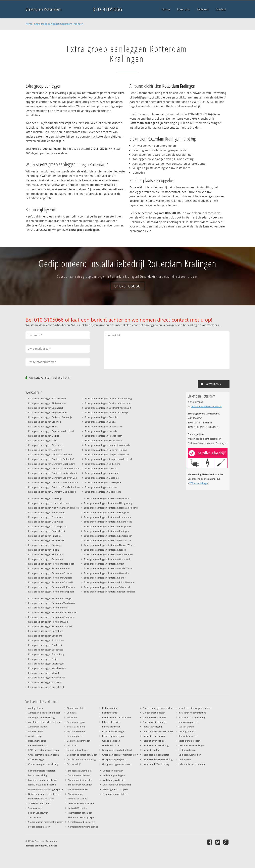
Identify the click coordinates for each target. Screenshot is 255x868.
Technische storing (78, 799)
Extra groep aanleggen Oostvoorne (46, 517)
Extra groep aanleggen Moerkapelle (103, 482)
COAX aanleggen (37, 759)
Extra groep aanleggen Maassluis (102, 478)
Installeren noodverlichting (192, 713)
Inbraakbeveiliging (152, 727)
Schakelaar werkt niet (39, 803)
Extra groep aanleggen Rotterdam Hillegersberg (108, 503)
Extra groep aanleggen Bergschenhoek (48, 412)
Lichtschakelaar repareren (192, 764)
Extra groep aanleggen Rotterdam (46, 559)
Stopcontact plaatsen (39, 827)
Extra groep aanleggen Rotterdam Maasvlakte (107, 540)
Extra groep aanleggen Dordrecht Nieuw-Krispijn (53, 482)
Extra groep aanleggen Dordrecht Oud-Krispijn (52, 492)
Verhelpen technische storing (83, 827)
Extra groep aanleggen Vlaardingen (46, 664)
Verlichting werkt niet (114, 780)
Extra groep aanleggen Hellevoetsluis (104, 440)
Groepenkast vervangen (155, 722)
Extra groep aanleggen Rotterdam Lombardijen (108, 536)
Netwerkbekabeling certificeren (44, 794)
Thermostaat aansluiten (80, 813)
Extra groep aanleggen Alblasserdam (47, 403)
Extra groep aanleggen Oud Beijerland (48, 526)
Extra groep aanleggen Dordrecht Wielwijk (107, 412)
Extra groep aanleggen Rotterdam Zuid (48, 622)
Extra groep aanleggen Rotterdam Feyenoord (107, 498)
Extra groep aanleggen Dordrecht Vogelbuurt (108, 408)
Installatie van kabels (154, 741)
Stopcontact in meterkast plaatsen (46, 822)
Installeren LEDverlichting (156, 764)
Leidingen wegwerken (190, 755)
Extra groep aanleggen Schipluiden (46, 640)
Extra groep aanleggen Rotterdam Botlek (49, 568)
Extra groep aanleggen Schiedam (45, 636)
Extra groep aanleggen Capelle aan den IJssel (51, 431)
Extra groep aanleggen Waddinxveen (47, 668)
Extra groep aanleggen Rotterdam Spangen (50, 598)
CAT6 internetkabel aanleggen (44, 755)
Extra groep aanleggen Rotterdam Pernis (105, 578)
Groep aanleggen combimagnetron (120, 755)
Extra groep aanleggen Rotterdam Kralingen (59, 24)
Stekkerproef (35, 817)
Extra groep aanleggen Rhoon (44, 550)
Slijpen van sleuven (38, 813)
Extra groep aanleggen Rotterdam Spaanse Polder (110, 592)
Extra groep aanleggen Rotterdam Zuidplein (51, 626)
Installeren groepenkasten (156, 755)
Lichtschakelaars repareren (42, 771)
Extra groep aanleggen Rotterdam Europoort (51, 592)
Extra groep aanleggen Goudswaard (103, 427)
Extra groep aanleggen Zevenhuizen (47, 678)
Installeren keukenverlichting (158, 759)
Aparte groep (35, 736)
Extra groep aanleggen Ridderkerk (46, 554)
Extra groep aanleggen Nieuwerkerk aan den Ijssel (54, 508)
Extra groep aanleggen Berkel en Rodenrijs (50, 417)
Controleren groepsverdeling (43, 764)
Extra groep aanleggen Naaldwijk (45, 498)
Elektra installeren (76, 731)
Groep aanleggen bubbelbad (117, 750)
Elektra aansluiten (76, 727)
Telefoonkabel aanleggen (81, 803)
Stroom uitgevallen (78, 789)
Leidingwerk (185, 759)
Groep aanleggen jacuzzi (115, 759)
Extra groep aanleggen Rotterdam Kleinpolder (108, 526)
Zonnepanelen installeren (116, 794)
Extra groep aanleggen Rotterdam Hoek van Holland (111, 508)
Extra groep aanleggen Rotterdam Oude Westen (109, 568)
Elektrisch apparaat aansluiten (82, 755)
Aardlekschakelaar (38, 727)
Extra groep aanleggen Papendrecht (47, 531)
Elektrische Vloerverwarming (81, 759)
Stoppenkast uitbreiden (80, 780)
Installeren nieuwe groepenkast (195, 708)
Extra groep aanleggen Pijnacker (45, 536)
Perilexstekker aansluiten (41, 799)
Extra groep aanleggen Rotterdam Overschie (107, 573)
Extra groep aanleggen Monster (101, 487)
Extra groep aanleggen (114, 731)
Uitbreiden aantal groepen (82, 817)
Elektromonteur (110, 708)
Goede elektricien (111, 745)
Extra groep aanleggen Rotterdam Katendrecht (108, 522)
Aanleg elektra (36, 708)
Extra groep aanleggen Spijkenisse (46, 650)
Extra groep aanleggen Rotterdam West (48, 608)
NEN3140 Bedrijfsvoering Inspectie (46, 789)
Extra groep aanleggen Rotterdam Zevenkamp (52, 617)
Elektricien (72, 745)
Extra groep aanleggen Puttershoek (46, 540)
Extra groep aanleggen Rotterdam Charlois (50, 578)
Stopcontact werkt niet (80, 771)
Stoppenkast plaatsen (79, 775)
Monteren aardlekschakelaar (43, 780)
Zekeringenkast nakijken (115, 789)
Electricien (72, 717)
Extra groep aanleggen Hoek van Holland (106, 450)
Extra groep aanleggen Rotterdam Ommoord (107, 559)
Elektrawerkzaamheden (78, 741)
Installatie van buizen (154, 736)
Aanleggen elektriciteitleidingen (44, 713)
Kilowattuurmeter (188, 736)
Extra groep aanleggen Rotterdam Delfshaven (52, 587)
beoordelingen (199, 483)
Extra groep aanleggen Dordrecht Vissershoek (108, 403)
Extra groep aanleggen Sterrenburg (46, 654)
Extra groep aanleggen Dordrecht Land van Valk (53, 478)
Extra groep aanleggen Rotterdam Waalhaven (51, 603)
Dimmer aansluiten (76, 708)
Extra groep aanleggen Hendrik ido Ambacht (108, 445)
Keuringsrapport (187, 731)
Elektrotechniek (110, 713)
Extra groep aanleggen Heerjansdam (104, 436)
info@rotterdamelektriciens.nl (206, 406)
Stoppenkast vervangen (80, 785)
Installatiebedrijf (151, 750)
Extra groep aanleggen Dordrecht (45, 450)
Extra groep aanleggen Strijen (43, 659)
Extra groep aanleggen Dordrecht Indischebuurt (53, 473)
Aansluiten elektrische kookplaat (45, 722)
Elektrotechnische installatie (117, 717)
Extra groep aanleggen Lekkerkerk (102, 464)
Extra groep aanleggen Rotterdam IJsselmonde (108, 517)
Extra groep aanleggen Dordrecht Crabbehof (51, 459)
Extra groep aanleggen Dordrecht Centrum (50, 454)
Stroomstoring (76, 794)
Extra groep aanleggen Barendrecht (46, 408)
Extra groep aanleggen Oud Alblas (46, 522)
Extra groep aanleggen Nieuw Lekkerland (49, 503)
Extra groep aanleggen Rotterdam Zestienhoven (53, 612)
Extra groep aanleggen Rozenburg (46, 631)
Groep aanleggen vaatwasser (117, 764)
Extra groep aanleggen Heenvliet (102, 431)
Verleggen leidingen (113, 771)
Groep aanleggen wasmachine (158, 708)
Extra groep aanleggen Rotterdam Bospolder (51, 564)
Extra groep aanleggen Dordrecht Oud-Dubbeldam (54, 487)
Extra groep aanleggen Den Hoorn (46, 445)
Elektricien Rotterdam (44, 9)
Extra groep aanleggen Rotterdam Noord (105, 550)
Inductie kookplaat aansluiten (158, 731)
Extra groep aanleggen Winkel (44, 673)
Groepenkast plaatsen (154, 713)
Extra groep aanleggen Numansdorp (47, 512)
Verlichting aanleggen (114, 775)
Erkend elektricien (111, 727)
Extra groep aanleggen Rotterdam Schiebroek (107, 587)
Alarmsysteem (35, 731)
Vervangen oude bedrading (117, 785)
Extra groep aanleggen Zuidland (45, 682)
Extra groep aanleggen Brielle (43, 427)
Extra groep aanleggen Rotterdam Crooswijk (51, 582)
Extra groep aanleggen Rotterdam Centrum (50, 573)
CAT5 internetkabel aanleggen (44, 750)
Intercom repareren (188, 722)
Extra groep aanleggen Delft (43, 440)
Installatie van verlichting (156, 745)
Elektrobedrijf (74, 764)
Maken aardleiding (38, 775)
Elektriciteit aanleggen (78, 750)
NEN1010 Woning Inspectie (42, 785)
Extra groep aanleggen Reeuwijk (45, 545)
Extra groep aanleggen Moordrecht (103, 492)
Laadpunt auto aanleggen (192, 745)
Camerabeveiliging (38, 745)
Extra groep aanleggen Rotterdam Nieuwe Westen (110, 545)
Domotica (72, 713)
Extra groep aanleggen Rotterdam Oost (104, 564)
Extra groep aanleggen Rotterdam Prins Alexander (110, 582)
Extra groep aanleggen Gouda (100, 422)
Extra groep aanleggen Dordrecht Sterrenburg (108, 398)
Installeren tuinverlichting (192, 717)
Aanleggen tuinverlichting (41, 717)
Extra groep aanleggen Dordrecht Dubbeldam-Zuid (54, 468)
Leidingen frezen (187, 750)
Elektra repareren (75, 736)
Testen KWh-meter (77, 808)
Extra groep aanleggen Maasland (102, 473)
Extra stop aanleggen (113, 736)
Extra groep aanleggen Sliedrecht (45, 645)
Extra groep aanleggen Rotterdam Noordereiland (109, 554)
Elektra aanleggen (76, 722)
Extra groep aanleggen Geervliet (101, 417)
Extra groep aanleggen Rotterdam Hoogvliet (107, 512)
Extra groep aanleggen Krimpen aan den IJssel (108, 459)
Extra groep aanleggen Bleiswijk (45, 422)
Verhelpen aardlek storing (81, 822)
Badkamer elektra (37, 741)
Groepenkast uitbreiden (155, 717)
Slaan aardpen (36, 808)
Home (29, 24)
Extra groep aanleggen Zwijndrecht (46, 687)
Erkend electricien (111, 722)
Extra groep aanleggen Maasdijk (101, 468)
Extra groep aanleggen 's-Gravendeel (47, 398)
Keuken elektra (186, 727)
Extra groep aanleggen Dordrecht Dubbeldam (52, 464)
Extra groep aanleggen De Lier (44, 436)
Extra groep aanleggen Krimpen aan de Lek (107, 454)
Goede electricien (111, 741)
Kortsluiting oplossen (189, 741)
